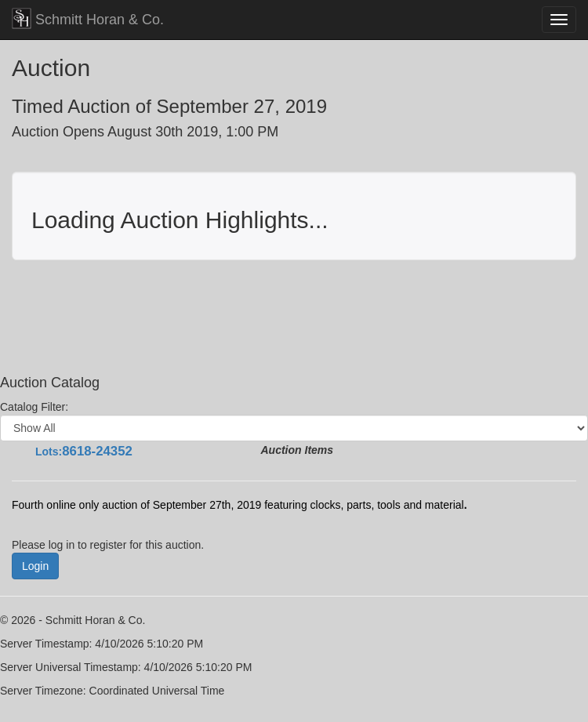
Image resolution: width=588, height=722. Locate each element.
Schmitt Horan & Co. (88, 18)
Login (35, 566)
